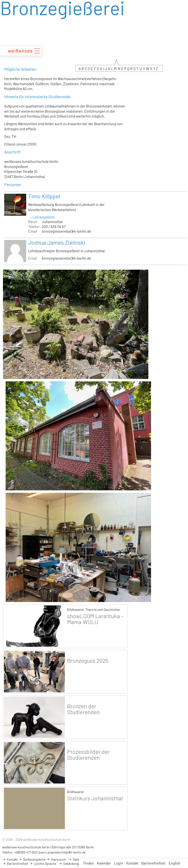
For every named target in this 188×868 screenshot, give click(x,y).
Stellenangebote (32, 859)
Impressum (56, 859)
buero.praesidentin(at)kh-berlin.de (62, 852)
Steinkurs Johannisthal (95, 798)
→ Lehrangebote (41, 217)
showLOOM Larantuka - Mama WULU (95, 619)
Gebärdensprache (73, 864)
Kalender (104, 863)
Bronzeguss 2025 (88, 661)
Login (118, 863)
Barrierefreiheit (153, 863)
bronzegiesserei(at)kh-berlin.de (66, 231)
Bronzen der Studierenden (83, 709)
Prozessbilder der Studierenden (88, 755)
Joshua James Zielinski (57, 242)
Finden (89, 863)
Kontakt (132, 863)
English (174, 863)
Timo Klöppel (44, 196)
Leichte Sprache (43, 864)
